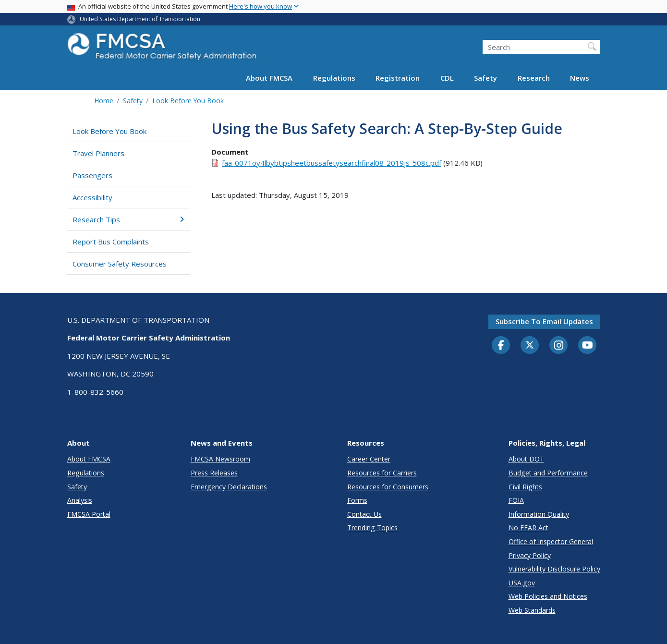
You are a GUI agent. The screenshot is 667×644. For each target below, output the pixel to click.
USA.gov (522, 583)
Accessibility (92, 197)
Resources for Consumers (388, 487)
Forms (357, 500)
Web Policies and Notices (548, 596)
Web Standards (532, 610)
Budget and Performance (548, 473)
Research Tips (128, 219)
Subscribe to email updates (544, 321)
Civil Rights (525, 487)
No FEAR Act (528, 528)
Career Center (369, 459)
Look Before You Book (188, 101)
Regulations (334, 78)
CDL (447, 78)
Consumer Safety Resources (120, 264)
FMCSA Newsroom (220, 459)
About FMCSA (269, 78)
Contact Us (364, 514)
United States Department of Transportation (140, 19)
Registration (398, 78)
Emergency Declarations (229, 487)
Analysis (80, 500)
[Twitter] (530, 345)
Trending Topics (372, 528)
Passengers (92, 175)
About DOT (526, 459)
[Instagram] (558, 346)
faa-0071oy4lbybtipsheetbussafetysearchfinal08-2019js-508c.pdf (332, 163)
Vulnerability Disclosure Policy (554, 569)
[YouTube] (587, 346)
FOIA (516, 500)
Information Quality (539, 514)
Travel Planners (98, 153)
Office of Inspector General (551, 541)
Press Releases (214, 473)
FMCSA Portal (89, 514)
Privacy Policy (530, 555)
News (580, 78)
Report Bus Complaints (111, 242)
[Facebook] (501, 346)
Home (104, 101)
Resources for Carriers (382, 473)
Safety (485, 78)
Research (534, 78)
